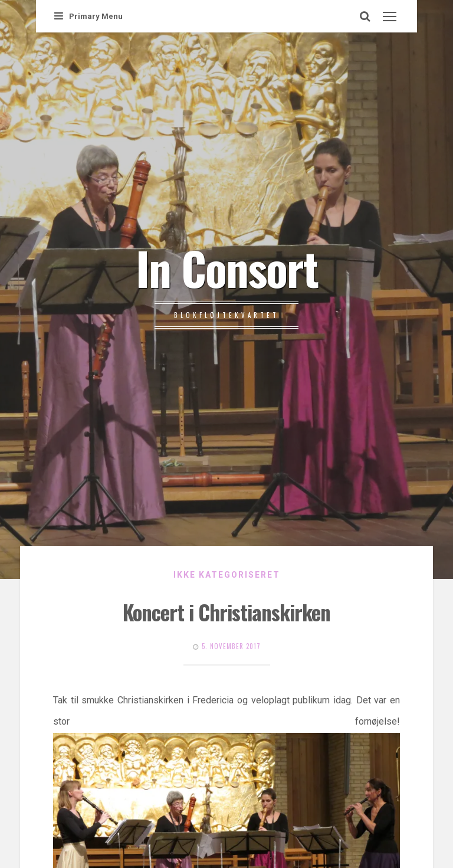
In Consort (227, 267)
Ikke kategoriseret (227, 575)
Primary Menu (88, 16)
